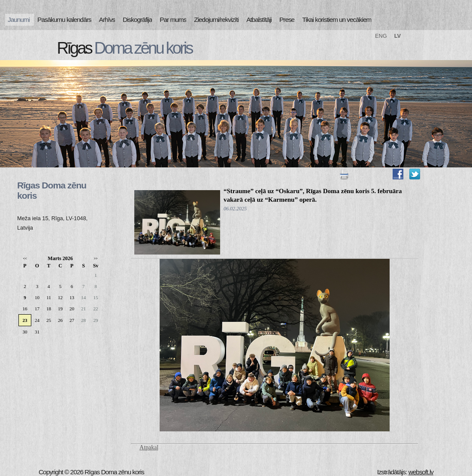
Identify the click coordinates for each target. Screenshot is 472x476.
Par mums (173, 20)
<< (25, 259)
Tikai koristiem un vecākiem (337, 20)
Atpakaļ (149, 447)
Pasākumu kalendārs (64, 20)
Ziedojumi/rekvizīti (216, 20)
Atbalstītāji (259, 20)
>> (95, 259)
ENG (381, 36)
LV (398, 36)
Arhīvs (107, 20)
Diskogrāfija (137, 20)
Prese (287, 20)
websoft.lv (421, 472)
